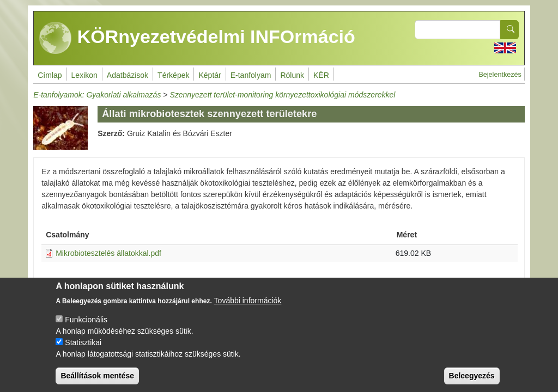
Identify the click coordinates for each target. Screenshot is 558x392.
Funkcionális (86, 329)
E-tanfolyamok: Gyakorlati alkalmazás (97, 95)
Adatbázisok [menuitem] (128, 75)
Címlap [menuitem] (50, 75)
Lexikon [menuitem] (84, 75)
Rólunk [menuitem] (292, 75)
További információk (248, 310)
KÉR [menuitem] (321, 75)
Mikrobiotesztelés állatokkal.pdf (108, 253)
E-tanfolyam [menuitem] (251, 75)
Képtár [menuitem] (210, 75)
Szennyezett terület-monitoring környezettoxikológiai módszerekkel (282, 95)
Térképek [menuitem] (173, 75)
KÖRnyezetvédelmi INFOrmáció (197, 38)
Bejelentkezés (500, 75)
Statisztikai (83, 352)
